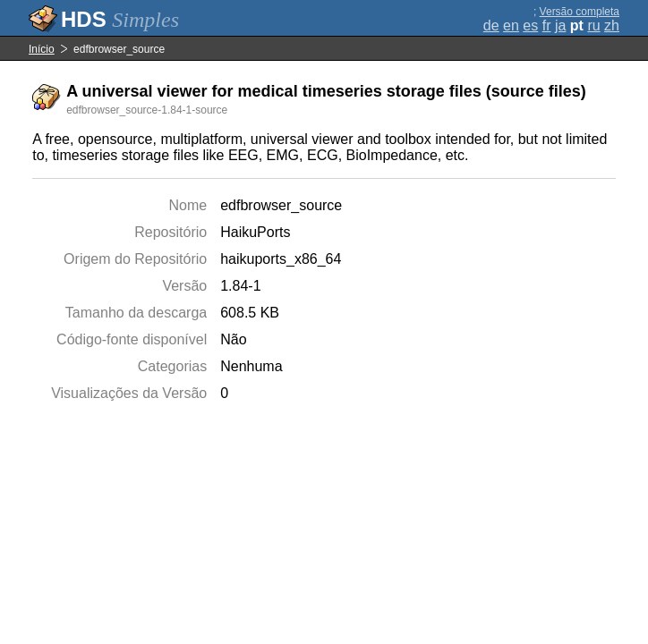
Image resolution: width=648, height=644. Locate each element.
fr (547, 25)
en (511, 25)
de (491, 25)
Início (42, 49)
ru (593, 25)
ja (560, 25)
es (530, 25)
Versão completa (580, 12)
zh (612, 25)
